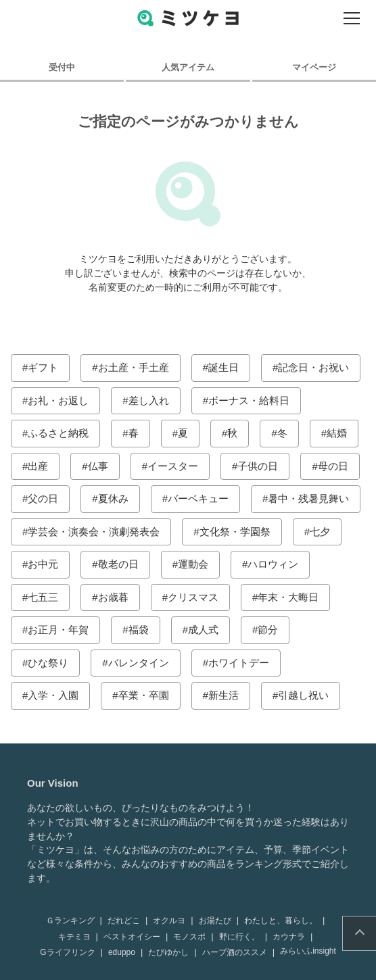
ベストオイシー (132, 937)
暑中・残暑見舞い (308, 498)
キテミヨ (74, 937)
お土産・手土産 (134, 367)
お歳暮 (113, 597)
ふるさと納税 (58, 433)
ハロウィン (273, 564)
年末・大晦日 (288, 597)
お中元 (43, 564)
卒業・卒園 (144, 695)
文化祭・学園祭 (235, 532)
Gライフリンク (67, 952)
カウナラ (289, 937)
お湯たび (215, 921)
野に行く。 (239, 937)
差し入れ (149, 400)
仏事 (98, 466)
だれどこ (124, 921)
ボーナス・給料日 (249, 400)
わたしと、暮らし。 (281, 921)
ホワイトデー (239, 663)
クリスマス (193, 597)
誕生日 (224, 367)
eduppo (122, 952)
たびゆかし (168, 952)
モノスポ (189, 937)
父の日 (43, 498)
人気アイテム (188, 67)
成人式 (203, 630)
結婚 (337, 433)
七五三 (43, 597)
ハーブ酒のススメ (235, 952)
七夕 (320, 532)
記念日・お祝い (313, 367)
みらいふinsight (308, 951)
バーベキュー (198, 498)
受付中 (62, 67)
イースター (173, 466)
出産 (38, 466)
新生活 (224, 695)
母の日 (333, 466)
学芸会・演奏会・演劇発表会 (94, 532)
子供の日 (258, 466)
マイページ (314, 67)
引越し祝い (303, 695)
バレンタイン (139, 663)
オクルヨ (169, 921)
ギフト (43, 367)
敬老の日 (118, 564)
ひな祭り (48, 663)
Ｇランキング (70, 921)
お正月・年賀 (58, 630)
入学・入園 (53, 695)
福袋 (139, 630)
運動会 (193, 564)
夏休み (113, 498)
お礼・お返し (58, 400)
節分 (268, 630)
